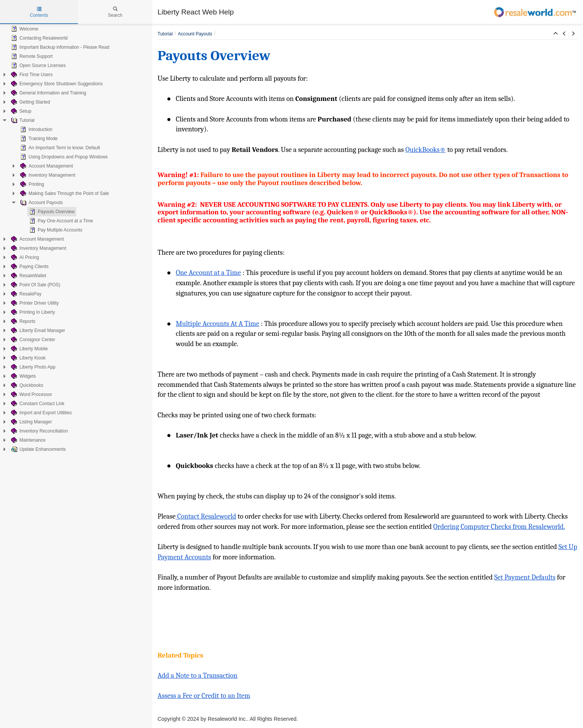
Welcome (24, 29)
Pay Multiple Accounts (55, 230)
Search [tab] (115, 12)
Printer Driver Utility (34, 303)
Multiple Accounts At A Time (217, 324)
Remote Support (31, 56)
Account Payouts (41, 203)
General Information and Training (48, 93)
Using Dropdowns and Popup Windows (63, 157)
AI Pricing (24, 257)
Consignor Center (32, 340)
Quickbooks (26, 385)
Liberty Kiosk (28, 358)
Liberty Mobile (29, 349)
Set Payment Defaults (525, 577)
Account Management (46, 166)
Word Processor (31, 394)
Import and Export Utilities (41, 413)
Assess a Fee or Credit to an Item (204, 696)
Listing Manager (31, 422)
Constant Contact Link (37, 404)
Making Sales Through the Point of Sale (64, 193)
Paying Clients (29, 267)
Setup (20, 111)
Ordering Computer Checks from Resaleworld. (499, 527)
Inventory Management (47, 175)
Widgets (23, 376)
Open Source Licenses (37, 65)
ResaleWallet (28, 276)
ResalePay (25, 294)
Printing (31, 184)
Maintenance (28, 440)
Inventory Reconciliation (39, 431)
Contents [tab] (39, 12)
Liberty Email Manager (37, 330)
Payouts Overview (51, 212)
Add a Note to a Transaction (198, 675)
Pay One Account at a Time (60, 221)
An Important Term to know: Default (59, 148)
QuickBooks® (425, 150)
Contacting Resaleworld (39, 38)
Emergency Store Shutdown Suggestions (56, 84)
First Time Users (31, 75)
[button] (556, 34)
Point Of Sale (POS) (35, 285)
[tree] (76, 239)
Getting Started (30, 102)
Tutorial (22, 120)
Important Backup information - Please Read (59, 47)
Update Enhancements (38, 449)
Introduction (36, 129)
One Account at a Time (208, 273)
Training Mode (38, 139)
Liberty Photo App (33, 367)
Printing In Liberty (32, 312)
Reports (22, 321)
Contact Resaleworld (206, 516)
